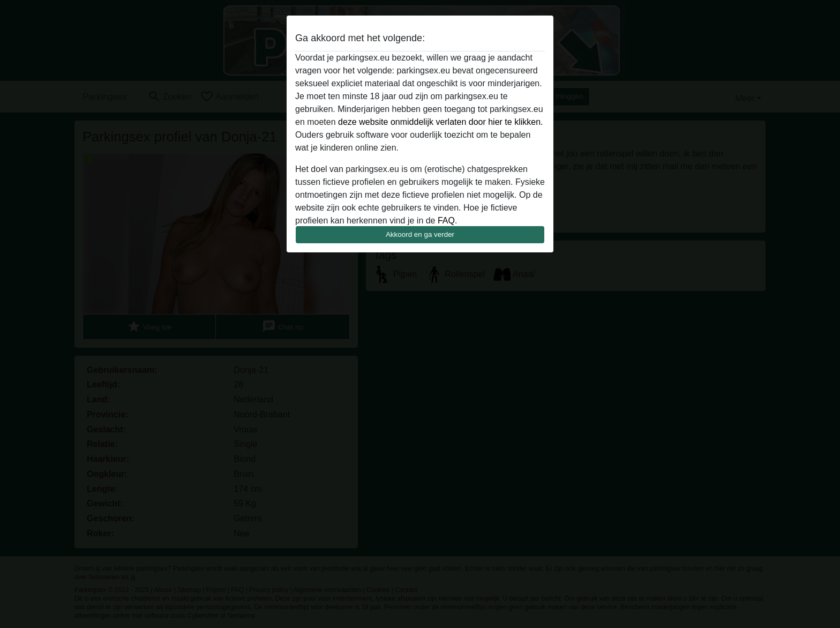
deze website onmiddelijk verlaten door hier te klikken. (440, 122)
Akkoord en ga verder (420, 234)
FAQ (446, 220)
